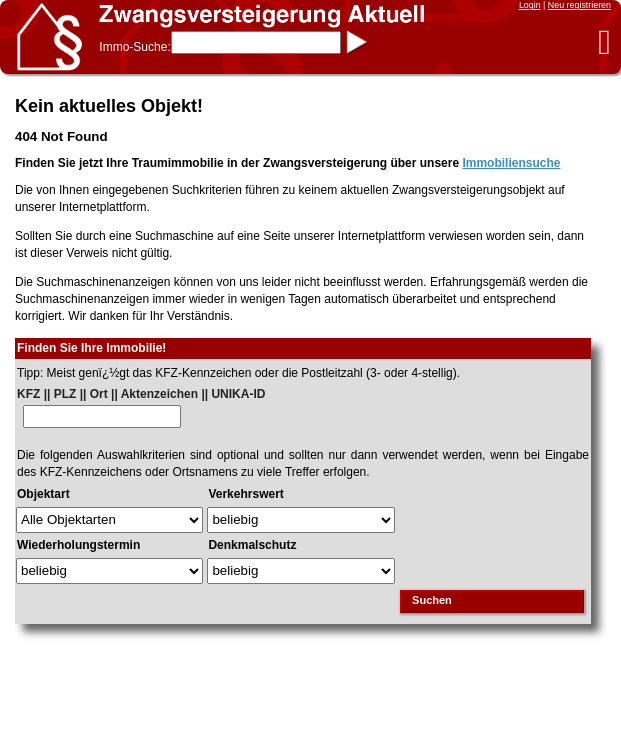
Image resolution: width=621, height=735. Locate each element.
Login (530, 5)
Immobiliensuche (511, 163)
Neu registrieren (579, 5)
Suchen (432, 600)
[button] (604, 41)
